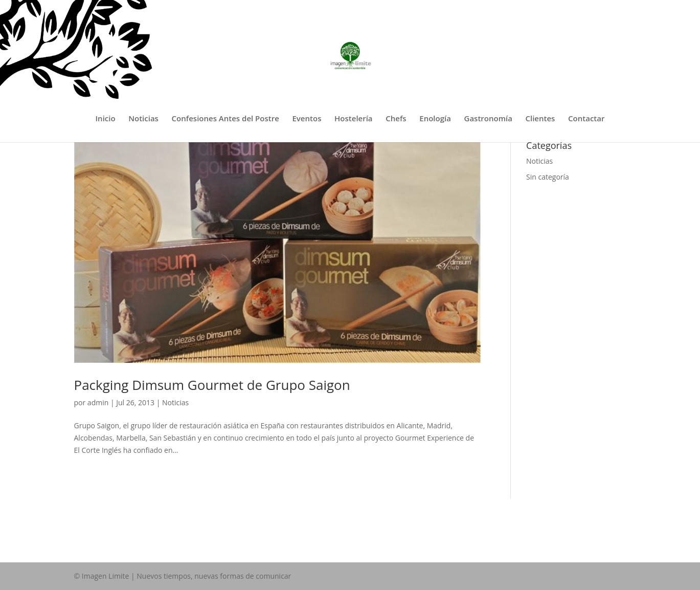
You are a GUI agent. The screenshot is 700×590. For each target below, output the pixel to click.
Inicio (106, 119)
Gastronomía (488, 119)
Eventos (307, 119)
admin (98, 402)
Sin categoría (548, 177)
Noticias (143, 119)
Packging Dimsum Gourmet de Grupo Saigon (212, 385)
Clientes (540, 119)
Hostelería (354, 119)
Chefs (396, 119)
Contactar (586, 119)
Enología (435, 119)
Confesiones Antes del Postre (225, 119)
